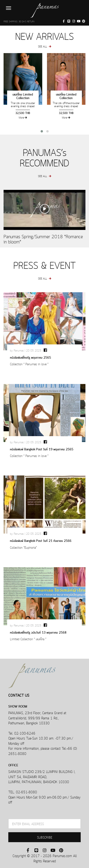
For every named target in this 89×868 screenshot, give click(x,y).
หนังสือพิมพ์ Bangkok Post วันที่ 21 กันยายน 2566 (41, 540)
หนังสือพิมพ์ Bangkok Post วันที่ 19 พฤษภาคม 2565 (42, 449)
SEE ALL (45, 46)
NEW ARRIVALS (44, 35)
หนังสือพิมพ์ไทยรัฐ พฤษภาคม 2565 (30, 357)
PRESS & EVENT (44, 264)
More (23, 117)
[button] (42, 131)
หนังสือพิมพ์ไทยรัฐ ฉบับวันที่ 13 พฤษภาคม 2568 (38, 632)
